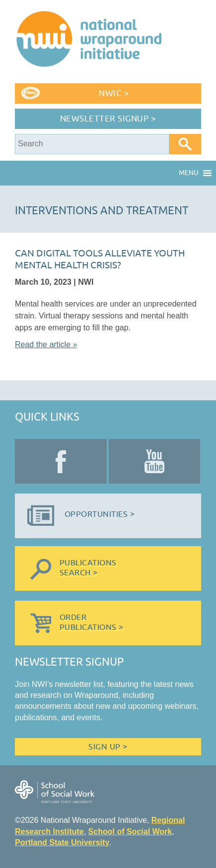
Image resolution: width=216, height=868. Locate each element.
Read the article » (46, 344)
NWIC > (114, 93)
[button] (189, 173)
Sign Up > (108, 747)
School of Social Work (130, 832)
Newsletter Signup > (108, 119)
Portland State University (62, 842)
